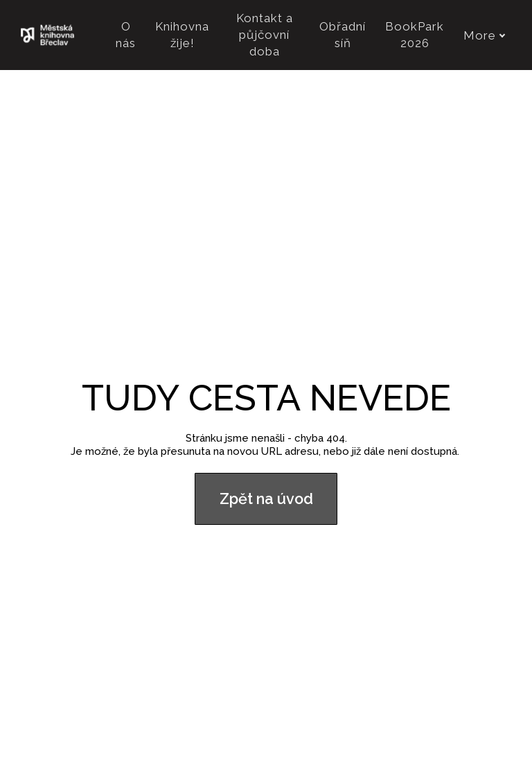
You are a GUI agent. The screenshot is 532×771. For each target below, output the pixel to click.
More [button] (485, 35)
